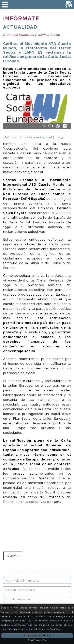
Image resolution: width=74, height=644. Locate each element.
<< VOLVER (13, 556)
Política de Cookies (48, 629)
